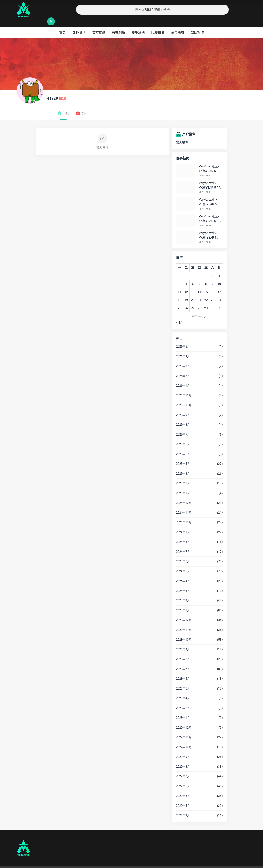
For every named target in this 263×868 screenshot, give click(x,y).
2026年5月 (183, 338)
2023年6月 (183, 671)
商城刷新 (118, 24)
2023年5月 (183, 680)
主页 (63, 105)
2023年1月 (183, 710)
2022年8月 (183, 759)
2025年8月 (183, 417)
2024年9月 (183, 524)
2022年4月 (183, 798)
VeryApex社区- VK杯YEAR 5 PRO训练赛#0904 (211, 161)
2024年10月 (184, 514)
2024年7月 (183, 544)
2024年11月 (184, 505)
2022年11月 (184, 729)
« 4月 (180, 315)
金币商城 (178, 24)
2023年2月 (183, 700)
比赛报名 (158, 24)
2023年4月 (183, 690)
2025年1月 (183, 485)
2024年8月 (183, 534)
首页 (62, 24)
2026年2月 (183, 368)
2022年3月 (183, 807)
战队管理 (197, 24)
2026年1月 (183, 378)
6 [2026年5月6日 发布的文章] (193, 276)
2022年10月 (184, 739)
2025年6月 (183, 436)
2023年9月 (183, 641)
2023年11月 (184, 622)
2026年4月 (183, 348)
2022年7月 (183, 768)
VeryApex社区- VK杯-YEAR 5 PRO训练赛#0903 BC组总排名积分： (210, 194)
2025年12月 (184, 387)
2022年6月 (183, 778)
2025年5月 (183, 446)
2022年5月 (183, 788)
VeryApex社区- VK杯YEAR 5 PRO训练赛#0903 (211, 178)
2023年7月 (183, 661)
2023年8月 (183, 651)
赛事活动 (138, 24)
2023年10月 (184, 632)
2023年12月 (184, 612)
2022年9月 (183, 749)
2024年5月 (183, 563)
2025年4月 (183, 456)
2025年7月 (183, 426)
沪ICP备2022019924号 (69, 863)
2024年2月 (183, 592)
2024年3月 (183, 583)
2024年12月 (184, 495)
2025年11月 (184, 397)
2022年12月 (184, 720)
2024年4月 (183, 573)
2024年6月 (183, 553)
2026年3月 (183, 358)
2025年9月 (183, 407)
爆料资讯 (79, 24)
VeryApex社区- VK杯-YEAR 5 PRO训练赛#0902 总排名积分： (210, 228)
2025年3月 (183, 466)
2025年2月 (183, 475)
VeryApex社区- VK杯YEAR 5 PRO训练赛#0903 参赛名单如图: (211, 211)
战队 (81, 105)
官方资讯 (99, 24)
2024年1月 (183, 602)
